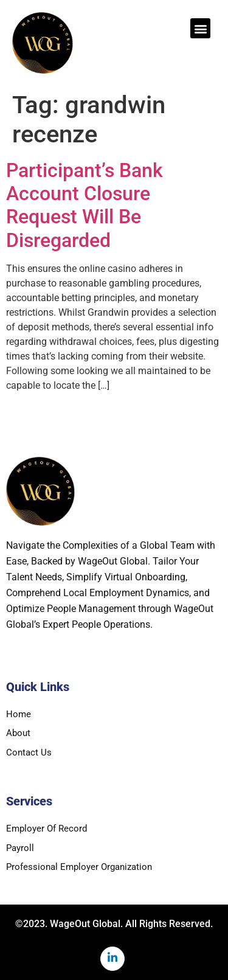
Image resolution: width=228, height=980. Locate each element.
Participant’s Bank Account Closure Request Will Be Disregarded (85, 205)
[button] (200, 28)
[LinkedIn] (112, 959)
